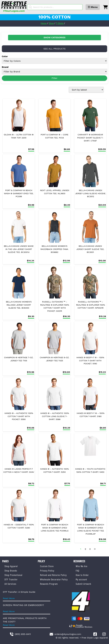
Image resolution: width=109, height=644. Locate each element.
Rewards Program (49, 584)
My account (81, 579)
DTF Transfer (11, 579)
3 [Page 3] (90, 549)
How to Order (82, 575)
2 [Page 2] (85, 549)
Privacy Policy (47, 571)
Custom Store (47, 566)
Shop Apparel (11, 566)
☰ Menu (93, 7)
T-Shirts (60, 23)
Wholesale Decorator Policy (54, 579)
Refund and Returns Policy (53, 575)
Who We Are (81, 566)
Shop (51, 23)
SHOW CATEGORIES (54, 37)
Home (44, 23)
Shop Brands (11, 571)
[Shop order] (86, 90)
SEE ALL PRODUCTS (54, 49)
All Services (10, 584)
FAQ (77, 571)
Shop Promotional (13, 575)
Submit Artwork (83, 584)
